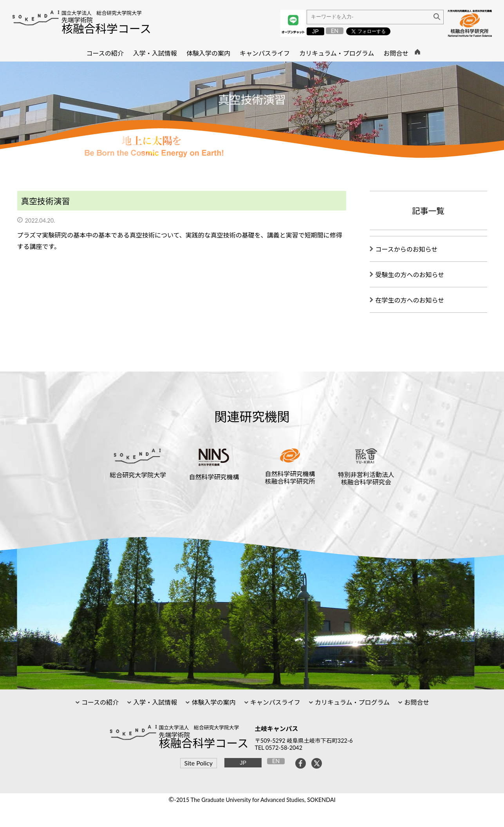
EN (335, 31)
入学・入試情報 (154, 702)
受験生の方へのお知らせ (410, 275)
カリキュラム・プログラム (351, 702)
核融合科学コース (106, 29)
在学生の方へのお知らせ (410, 300)
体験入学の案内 (213, 702)
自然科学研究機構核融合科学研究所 (290, 477)
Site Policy (199, 763)
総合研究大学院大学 (138, 475)
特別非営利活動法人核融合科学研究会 (366, 478)
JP (315, 31)
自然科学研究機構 (214, 477)
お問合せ (416, 702)
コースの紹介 (99, 702)
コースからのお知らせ (407, 249)
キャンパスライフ (275, 702)
